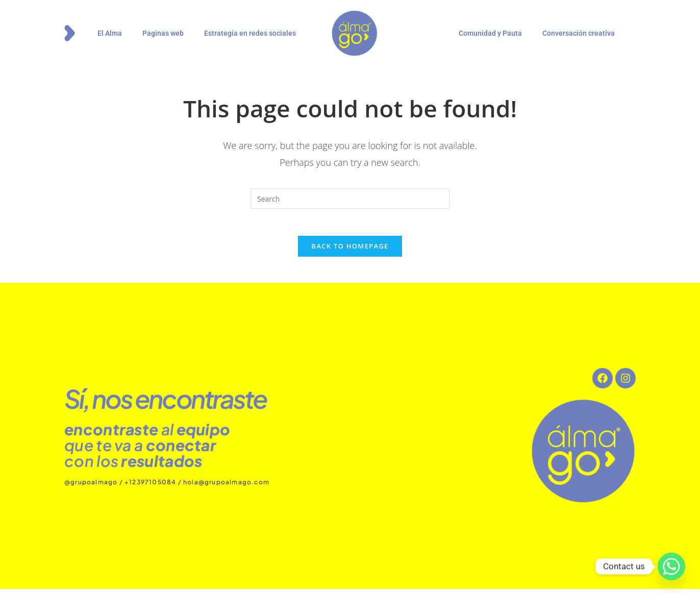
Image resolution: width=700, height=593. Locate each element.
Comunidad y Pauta (490, 33)
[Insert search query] (350, 199)
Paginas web (163, 33)
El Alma (110, 33)
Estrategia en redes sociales (250, 33)
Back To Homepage (350, 250)
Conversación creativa (579, 33)
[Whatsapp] (671, 566)
